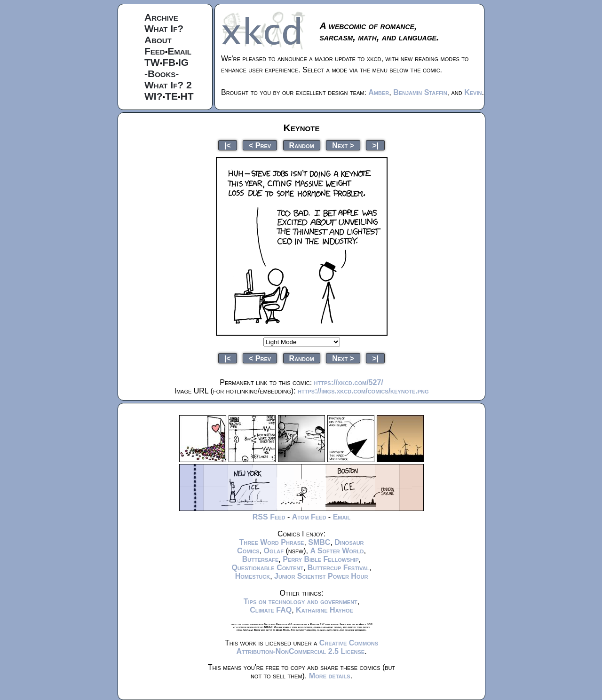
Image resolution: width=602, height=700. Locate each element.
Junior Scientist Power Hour (321, 576)
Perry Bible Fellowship (321, 559)
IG (183, 62)
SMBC (319, 542)
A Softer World (337, 551)
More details (330, 676)
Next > (343, 145)
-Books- (162, 74)
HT (187, 96)
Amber (379, 92)
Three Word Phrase (271, 542)
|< (228, 145)
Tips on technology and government (301, 602)
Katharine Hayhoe (325, 610)
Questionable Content (267, 568)
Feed (155, 51)
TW (152, 62)
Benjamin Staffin (420, 92)
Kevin (473, 92)
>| (375, 145)
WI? (153, 96)
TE (171, 96)
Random (302, 145)
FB (169, 62)
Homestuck (253, 576)
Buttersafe (261, 559)
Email (179, 51)
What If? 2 (168, 85)
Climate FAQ (271, 610)
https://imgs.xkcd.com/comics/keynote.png (363, 391)
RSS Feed (269, 517)
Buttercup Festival (338, 568)
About (158, 40)
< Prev (260, 145)
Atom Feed (309, 517)
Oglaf (274, 551)
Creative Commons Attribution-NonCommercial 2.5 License (307, 647)
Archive (161, 17)
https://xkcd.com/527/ (349, 382)
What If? (164, 28)
